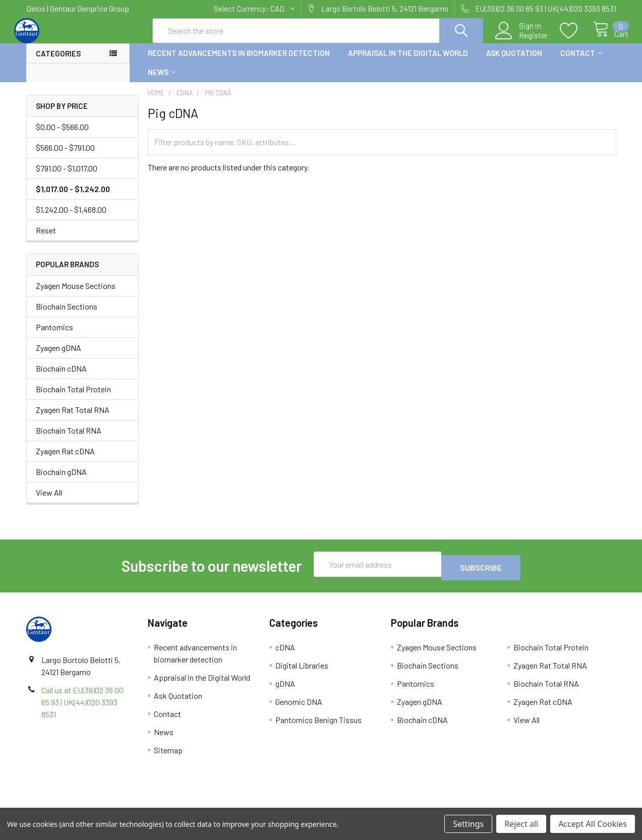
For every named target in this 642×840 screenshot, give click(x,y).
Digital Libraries (302, 671)
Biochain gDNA (61, 481)
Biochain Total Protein (73, 398)
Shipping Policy (247, 804)
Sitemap (168, 756)
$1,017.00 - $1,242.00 (73, 198)
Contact (581, 62)
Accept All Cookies (593, 824)
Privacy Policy (542, 804)
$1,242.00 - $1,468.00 (71, 219)
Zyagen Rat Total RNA (73, 419)
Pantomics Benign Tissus (318, 725)
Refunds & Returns (395, 804)
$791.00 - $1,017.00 (67, 177)
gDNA (285, 689)
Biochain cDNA (61, 377)
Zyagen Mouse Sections (76, 295)
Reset (46, 239)
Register (522, 41)
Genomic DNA (299, 707)
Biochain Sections (67, 315)
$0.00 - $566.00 (62, 136)
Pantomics (54, 336)
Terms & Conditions (100, 804)
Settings (468, 824)
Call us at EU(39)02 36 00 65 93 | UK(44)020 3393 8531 (82, 708)
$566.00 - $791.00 (65, 157)
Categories (58, 63)
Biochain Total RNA (69, 439)
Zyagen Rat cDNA (65, 460)
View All (49, 501)
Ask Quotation (514, 62)
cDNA (285, 653)
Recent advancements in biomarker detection (239, 62)
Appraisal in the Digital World (408, 62)
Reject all (521, 824)
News (162, 81)
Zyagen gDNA (59, 357)
